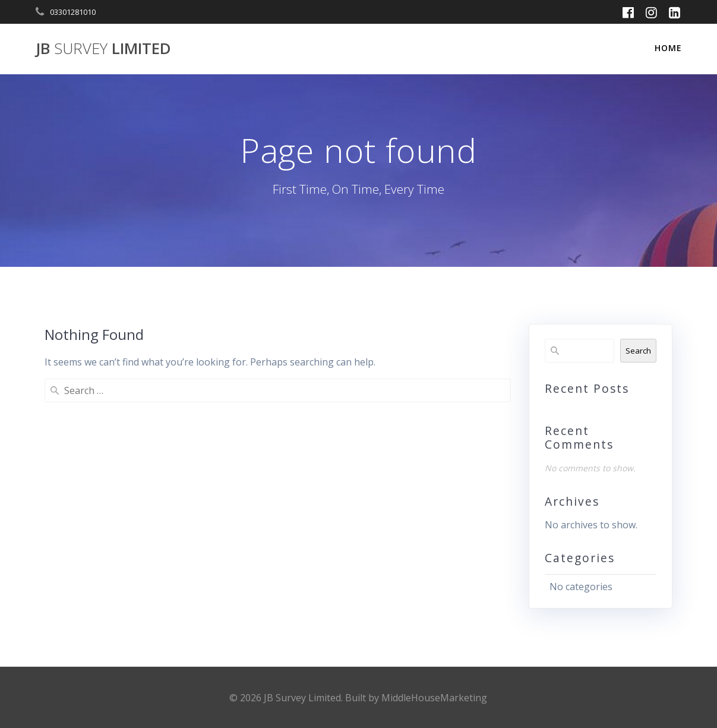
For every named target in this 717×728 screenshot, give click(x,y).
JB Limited (103, 49)
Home (668, 48)
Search (638, 351)
